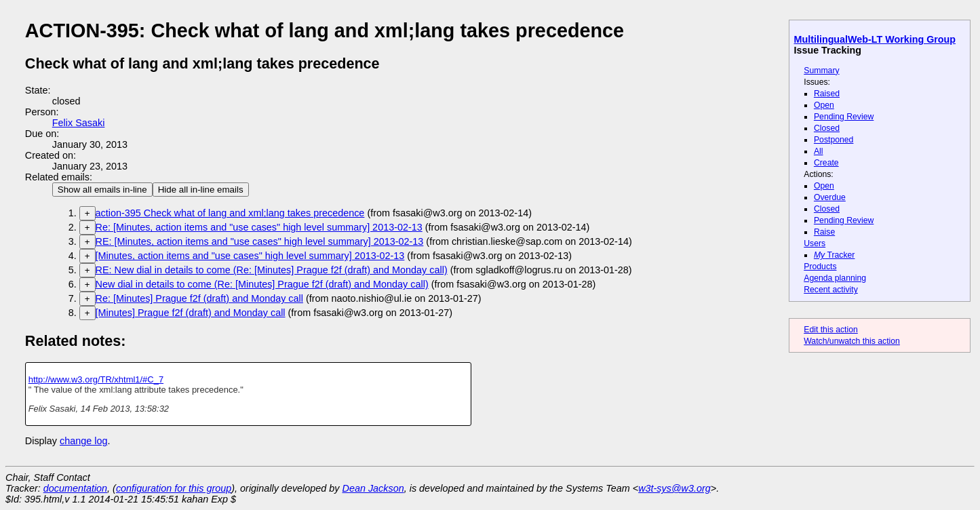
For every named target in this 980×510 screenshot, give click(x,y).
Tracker (835, 255)
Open (824, 105)
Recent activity (831, 290)
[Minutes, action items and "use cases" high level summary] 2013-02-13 (250, 256)
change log (83, 441)
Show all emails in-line (102, 190)
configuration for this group (174, 488)
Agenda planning (835, 278)
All (819, 151)
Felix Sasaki (79, 123)
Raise (824, 232)
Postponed (834, 140)
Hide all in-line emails (201, 190)
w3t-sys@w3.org (674, 488)
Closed (827, 128)
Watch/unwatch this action (852, 341)
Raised (827, 94)
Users (815, 243)
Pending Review (844, 117)
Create (826, 163)
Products (820, 267)
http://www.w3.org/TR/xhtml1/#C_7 (96, 379)
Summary (821, 71)
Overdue (830, 197)
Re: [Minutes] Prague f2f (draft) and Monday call (199, 298)
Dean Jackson (373, 488)
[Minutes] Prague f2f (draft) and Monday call (191, 313)
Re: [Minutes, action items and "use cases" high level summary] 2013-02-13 (259, 227)
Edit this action (831, 330)
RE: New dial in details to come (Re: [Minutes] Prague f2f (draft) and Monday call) (272, 270)
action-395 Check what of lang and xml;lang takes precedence (230, 213)
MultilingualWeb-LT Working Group (875, 39)
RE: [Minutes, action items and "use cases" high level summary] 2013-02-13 (260, 241)
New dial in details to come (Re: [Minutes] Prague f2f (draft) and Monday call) (262, 284)
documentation (75, 488)
